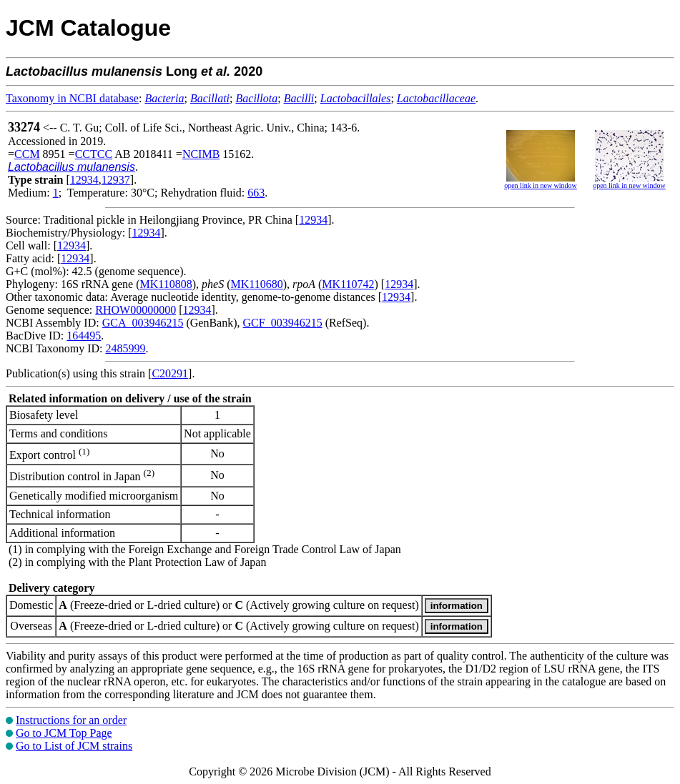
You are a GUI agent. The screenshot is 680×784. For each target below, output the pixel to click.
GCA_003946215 (143, 323)
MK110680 (257, 284)
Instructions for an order (71, 720)
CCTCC (94, 154)
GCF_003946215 (283, 323)
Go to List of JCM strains (74, 746)
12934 (84, 180)
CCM (27, 154)
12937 (116, 180)
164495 (84, 336)
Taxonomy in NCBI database (72, 98)
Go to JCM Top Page (64, 733)
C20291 (170, 373)
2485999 (125, 348)
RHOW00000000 (135, 310)
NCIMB (201, 154)
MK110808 (166, 284)
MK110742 (348, 284)
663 (256, 193)
